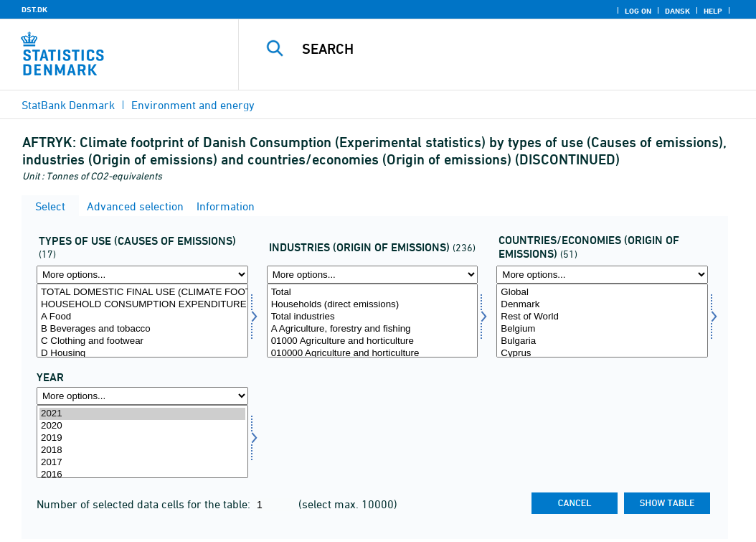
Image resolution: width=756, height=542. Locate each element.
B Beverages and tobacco (142, 329)
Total (373, 293)
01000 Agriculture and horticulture (373, 341)
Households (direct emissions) (373, 305)
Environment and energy (193, 105)
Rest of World (602, 317)
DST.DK (34, 9)
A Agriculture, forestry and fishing (373, 329)
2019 (142, 438)
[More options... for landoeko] (602, 275)
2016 (142, 475)
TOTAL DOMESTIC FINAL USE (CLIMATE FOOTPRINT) (142, 293)
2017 (142, 463)
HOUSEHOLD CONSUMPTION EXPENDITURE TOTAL (142, 305)
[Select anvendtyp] (142, 321)
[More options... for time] (142, 396)
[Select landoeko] (602, 321)
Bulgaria (602, 341)
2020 (142, 426)
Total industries (373, 317)
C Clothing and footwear (142, 341)
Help (713, 11)
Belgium (602, 329)
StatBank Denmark (68, 105)
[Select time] (142, 442)
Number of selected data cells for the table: (145, 504)
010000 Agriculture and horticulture (373, 354)
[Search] (501, 49)
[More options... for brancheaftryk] (373, 275)
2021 (142, 414)
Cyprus (602, 354)
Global (602, 293)
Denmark (602, 305)
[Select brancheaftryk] (373, 321)
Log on (638, 11)
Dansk (677, 11)
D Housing (142, 354)
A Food (142, 317)
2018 (142, 450)
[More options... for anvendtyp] (142, 275)
